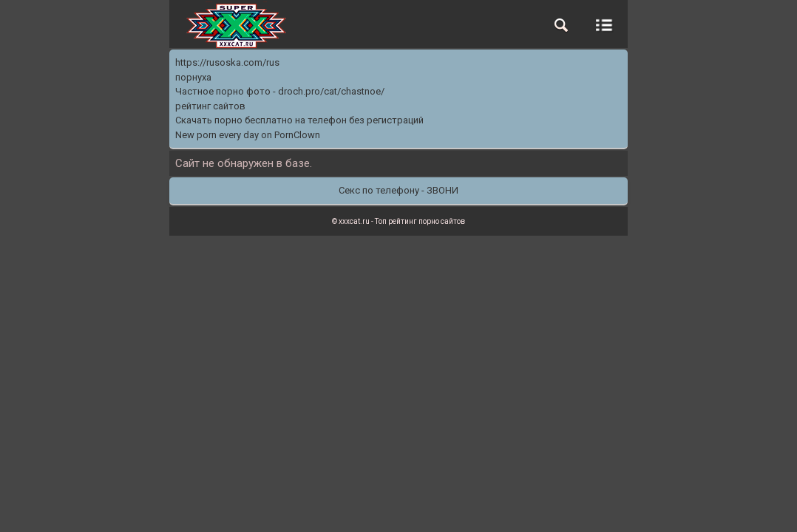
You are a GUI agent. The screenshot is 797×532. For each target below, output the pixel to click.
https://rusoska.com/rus (227, 62)
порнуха (193, 77)
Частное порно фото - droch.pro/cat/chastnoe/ (280, 91)
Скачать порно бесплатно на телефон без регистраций (299, 120)
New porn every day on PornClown (248, 135)
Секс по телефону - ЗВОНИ (398, 190)
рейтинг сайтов (210, 106)
